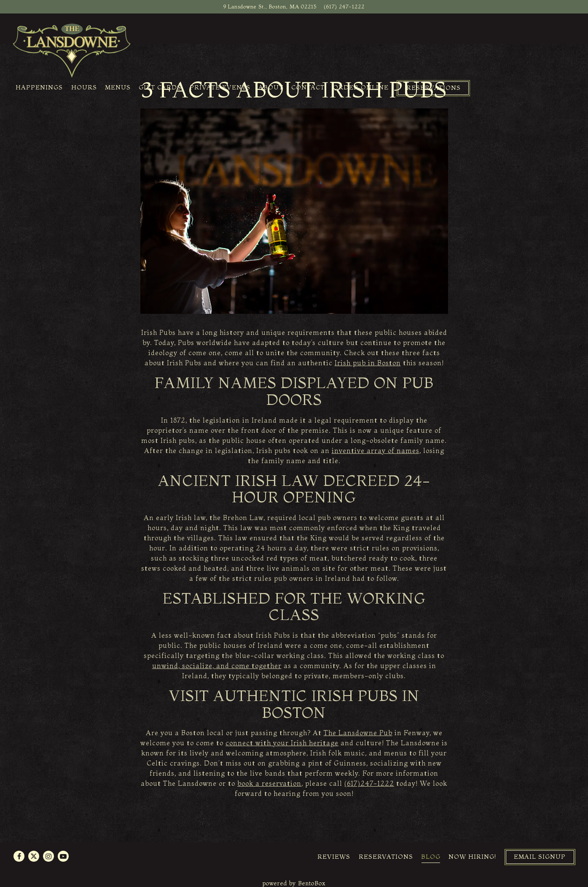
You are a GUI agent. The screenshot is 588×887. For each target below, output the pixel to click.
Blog (431, 857)
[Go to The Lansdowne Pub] (270, 7)
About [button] (271, 87)
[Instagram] (48, 856)
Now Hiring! (472, 857)
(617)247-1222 (369, 783)
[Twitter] (34, 856)
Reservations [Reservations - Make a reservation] (434, 88)
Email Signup (540, 857)
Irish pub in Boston (368, 363)
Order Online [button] (361, 87)
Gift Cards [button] (160, 87)
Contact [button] (308, 87)
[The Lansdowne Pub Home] (72, 50)
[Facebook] (19, 856)
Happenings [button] (39, 87)
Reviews (334, 857)
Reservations (386, 857)
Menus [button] (118, 87)
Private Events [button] (220, 87)
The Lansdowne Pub (358, 733)
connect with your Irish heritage (282, 743)
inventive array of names (376, 450)
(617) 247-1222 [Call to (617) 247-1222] (344, 6)
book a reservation (269, 783)
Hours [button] (84, 87)
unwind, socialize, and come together (217, 666)
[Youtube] (63, 856)
